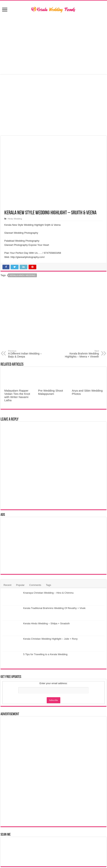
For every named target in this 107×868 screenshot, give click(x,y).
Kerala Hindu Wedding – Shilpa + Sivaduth (47, 623)
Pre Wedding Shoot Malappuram (50, 392)
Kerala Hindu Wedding (23, 275)
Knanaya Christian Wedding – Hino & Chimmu (48, 593)
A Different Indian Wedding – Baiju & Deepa (28, 354)
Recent (7, 585)
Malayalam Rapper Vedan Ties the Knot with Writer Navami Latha (17, 395)
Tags (48, 585)
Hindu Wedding (15, 219)
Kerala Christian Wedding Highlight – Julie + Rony (50, 639)
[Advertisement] (53, 44)
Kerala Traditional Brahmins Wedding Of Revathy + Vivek (54, 608)
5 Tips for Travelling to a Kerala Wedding (45, 654)
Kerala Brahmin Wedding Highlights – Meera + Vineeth (79, 354)
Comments (35, 585)
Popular (20, 585)
